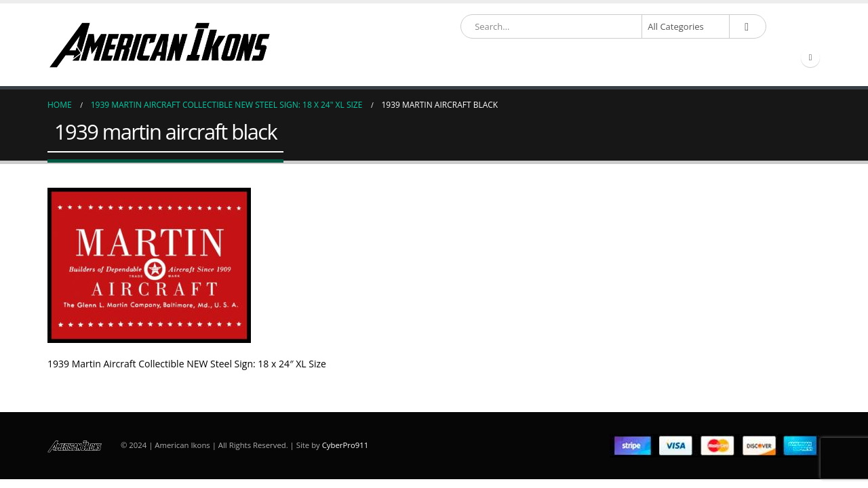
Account (627, 58)
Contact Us (698, 58)
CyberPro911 (345, 445)
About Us (569, 58)
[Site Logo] (159, 45)
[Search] (747, 26)
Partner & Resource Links (472, 58)
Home (342, 58)
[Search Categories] (686, 26)
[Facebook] (810, 58)
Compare (761, 58)
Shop (384, 58)
